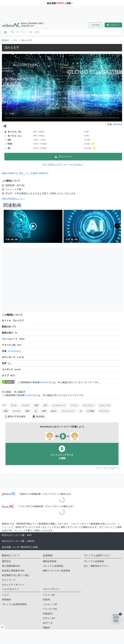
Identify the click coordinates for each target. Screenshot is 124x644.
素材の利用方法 (10, 173)
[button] (97, 25)
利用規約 (6, 600)
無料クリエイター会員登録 (56, 571)
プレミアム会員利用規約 (14, 604)
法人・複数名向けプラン (96, 566)
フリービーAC (50, 609)
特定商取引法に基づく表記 (15, 575)
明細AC (47, 628)
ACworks (12, 351)
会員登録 (95, 25)
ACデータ (48, 623)
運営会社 (6, 561)
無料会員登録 (50, 561)
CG (15, 40)
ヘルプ (5, 595)
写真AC (47, 600)
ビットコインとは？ (107, 468)
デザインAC (49, 618)
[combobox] (69, 32)
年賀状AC (48, 614)
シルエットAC (50, 604)
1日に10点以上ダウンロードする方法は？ (63, 165)
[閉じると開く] (2, 627)
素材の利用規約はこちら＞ (14, 199)
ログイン (113, 25)
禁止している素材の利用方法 (34, 173)
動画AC (6, 40)
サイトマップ (9, 580)
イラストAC (49, 595)
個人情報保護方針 (11, 566)
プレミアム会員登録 (53, 566)
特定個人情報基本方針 (13, 571)
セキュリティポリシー (13, 585)
